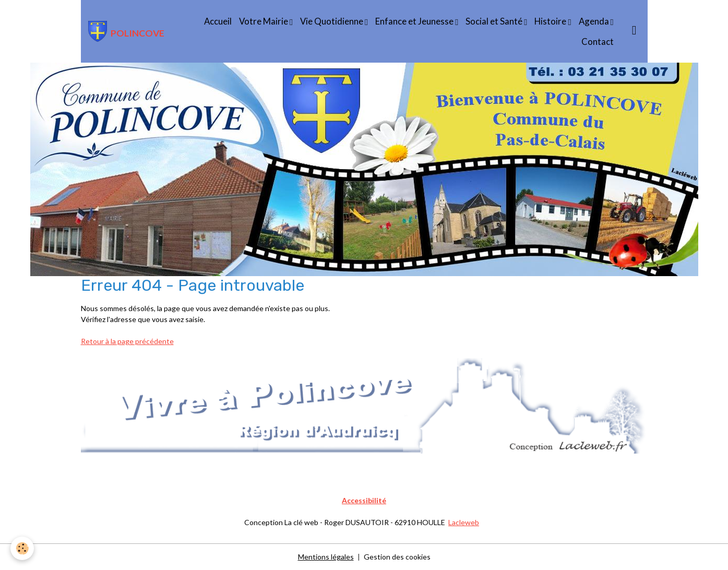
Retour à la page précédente (127, 341)
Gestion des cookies (397, 557)
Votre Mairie (264, 21)
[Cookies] (22, 548)
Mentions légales (326, 557)
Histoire (551, 21)
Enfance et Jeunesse (415, 21)
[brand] (126, 31)
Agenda (595, 21)
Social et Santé (495, 21)
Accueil (218, 21)
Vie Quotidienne (332, 21)
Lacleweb (464, 522)
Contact (598, 41)
